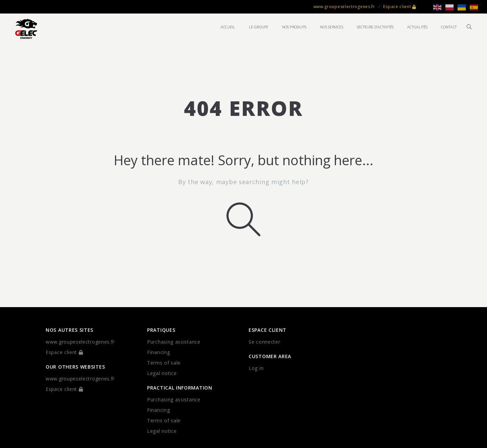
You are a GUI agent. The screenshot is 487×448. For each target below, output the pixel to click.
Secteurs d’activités (375, 27)
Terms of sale (164, 363)
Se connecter (264, 342)
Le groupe (259, 27)
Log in (256, 368)
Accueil (228, 27)
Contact (449, 27)
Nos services (332, 27)
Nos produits (294, 27)
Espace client (400, 7)
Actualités (417, 27)
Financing (158, 352)
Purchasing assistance (174, 342)
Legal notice (162, 373)
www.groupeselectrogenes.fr (344, 7)
